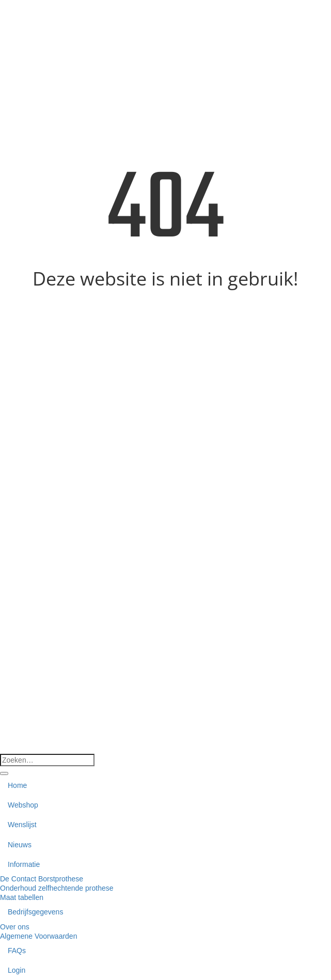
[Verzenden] (4, 773)
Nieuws (20, 845)
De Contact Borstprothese (42, 879)
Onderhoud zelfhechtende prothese (57, 888)
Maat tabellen (22, 897)
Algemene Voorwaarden (38, 936)
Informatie (24, 864)
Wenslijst (22, 825)
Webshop (23, 805)
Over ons (15, 927)
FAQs (17, 951)
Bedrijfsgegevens (35, 912)
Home (17, 785)
